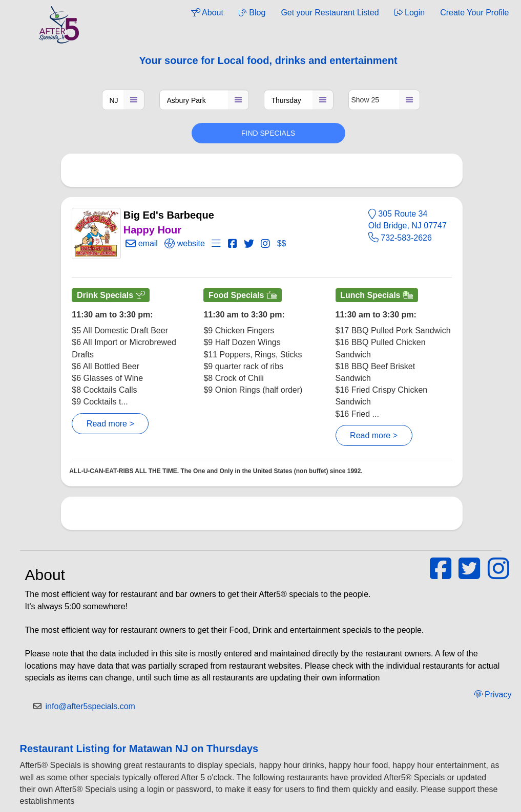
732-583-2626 (400, 238)
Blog (252, 13)
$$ (282, 243)
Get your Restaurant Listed (330, 13)
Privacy (493, 695)
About (207, 13)
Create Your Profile (474, 13)
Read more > (110, 424)
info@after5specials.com (90, 706)
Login (410, 13)
